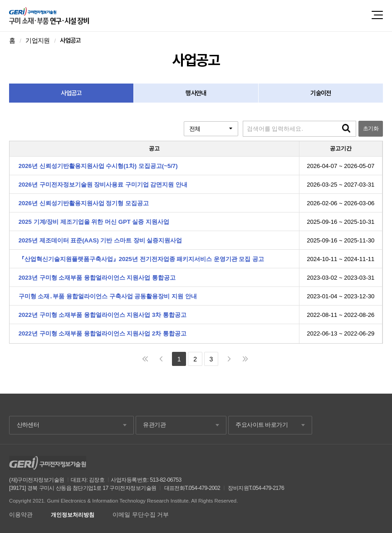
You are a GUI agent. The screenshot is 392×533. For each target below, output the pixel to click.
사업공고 (71, 93)
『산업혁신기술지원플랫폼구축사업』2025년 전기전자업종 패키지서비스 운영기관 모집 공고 (141, 259)
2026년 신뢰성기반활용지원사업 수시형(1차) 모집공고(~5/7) (98, 166)
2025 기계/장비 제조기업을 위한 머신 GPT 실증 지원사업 (94, 222)
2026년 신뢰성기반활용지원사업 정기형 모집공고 (84, 203)
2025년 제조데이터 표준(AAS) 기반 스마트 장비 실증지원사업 (100, 240)
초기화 (371, 128)
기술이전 (321, 93)
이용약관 (21, 515)
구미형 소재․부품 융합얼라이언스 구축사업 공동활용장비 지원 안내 (108, 296)
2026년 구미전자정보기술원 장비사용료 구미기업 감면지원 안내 (103, 185)
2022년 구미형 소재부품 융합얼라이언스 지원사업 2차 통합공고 (103, 333)
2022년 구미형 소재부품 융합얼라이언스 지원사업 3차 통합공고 (103, 315)
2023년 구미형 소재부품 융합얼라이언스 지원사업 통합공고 (97, 278)
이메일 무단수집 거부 (141, 515)
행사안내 (196, 93)
